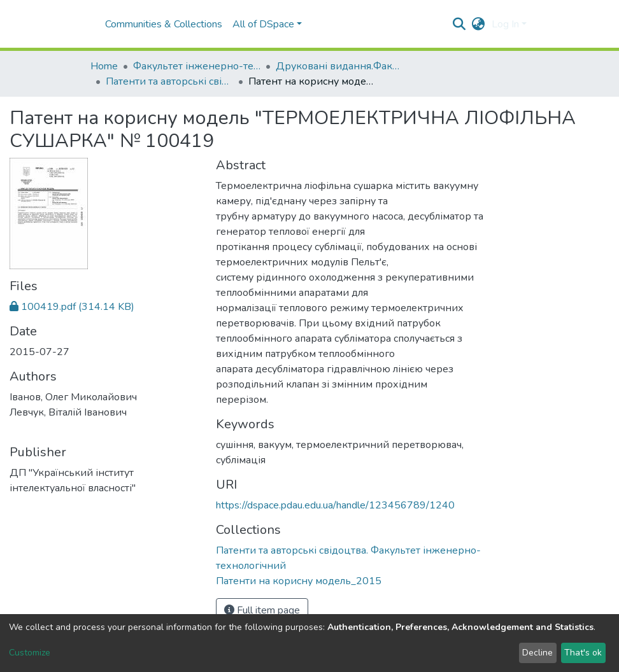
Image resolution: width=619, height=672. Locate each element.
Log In (505, 24)
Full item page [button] (262, 610)
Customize (30, 653)
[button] (479, 24)
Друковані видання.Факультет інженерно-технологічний (339, 66)
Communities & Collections (164, 24)
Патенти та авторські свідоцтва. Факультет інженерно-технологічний (169, 81)
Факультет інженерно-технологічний (197, 66)
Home (104, 66)
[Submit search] (459, 24)
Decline (537, 653)
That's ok (583, 653)
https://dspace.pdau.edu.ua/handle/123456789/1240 (335, 505)
